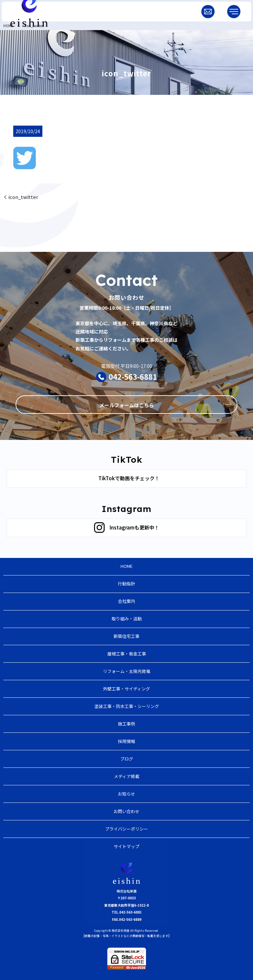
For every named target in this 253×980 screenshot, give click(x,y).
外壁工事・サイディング (126, 689)
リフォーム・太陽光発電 (127, 671)
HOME (8, 26)
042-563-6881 (133, 376)
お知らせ (126, 794)
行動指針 (126, 584)
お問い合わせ (126, 811)
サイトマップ (126, 846)
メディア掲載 (127, 776)
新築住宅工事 (126, 636)
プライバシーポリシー (126, 829)
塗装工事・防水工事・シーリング (127, 706)
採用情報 (126, 741)
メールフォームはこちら (127, 405)
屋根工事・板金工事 (127, 654)
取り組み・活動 (127, 619)
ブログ (127, 759)
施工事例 (126, 724)
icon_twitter (23, 197)
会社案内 (126, 601)
